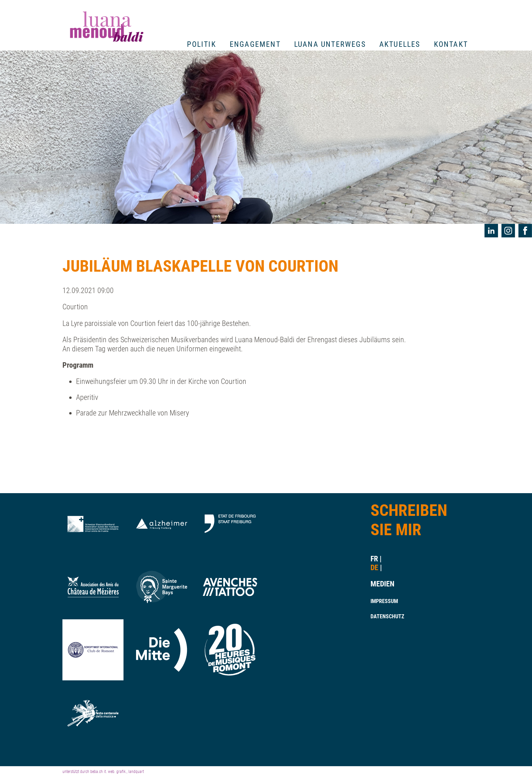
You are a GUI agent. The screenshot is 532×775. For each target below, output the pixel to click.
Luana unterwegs (330, 44)
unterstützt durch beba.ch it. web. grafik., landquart (103, 772)
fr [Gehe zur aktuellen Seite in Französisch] (374, 559)
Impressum (380, 601)
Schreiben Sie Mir (409, 520)
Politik (201, 44)
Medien (380, 584)
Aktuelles (400, 44)
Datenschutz (380, 616)
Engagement (255, 44)
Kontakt (451, 44)
